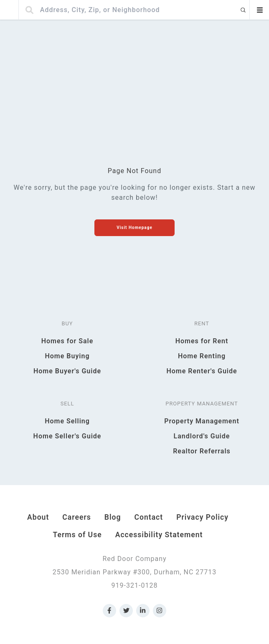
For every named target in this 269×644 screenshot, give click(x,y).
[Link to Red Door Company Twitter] (126, 611)
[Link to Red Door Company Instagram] (160, 611)
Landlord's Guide (202, 436)
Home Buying (67, 356)
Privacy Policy (202, 517)
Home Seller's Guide (67, 436)
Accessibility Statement (159, 535)
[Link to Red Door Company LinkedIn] (143, 611)
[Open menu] (259, 10)
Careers (76, 517)
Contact (148, 517)
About (38, 517)
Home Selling (67, 421)
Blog (113, 517)
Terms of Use (77, 535)
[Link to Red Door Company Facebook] (109, 611)
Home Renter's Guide (202, 371)
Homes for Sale (67, 341)
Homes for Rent (202, 341)
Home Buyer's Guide (67, 371)
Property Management (202, 421)
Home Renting (202, 356)
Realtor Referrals (202, 451)
